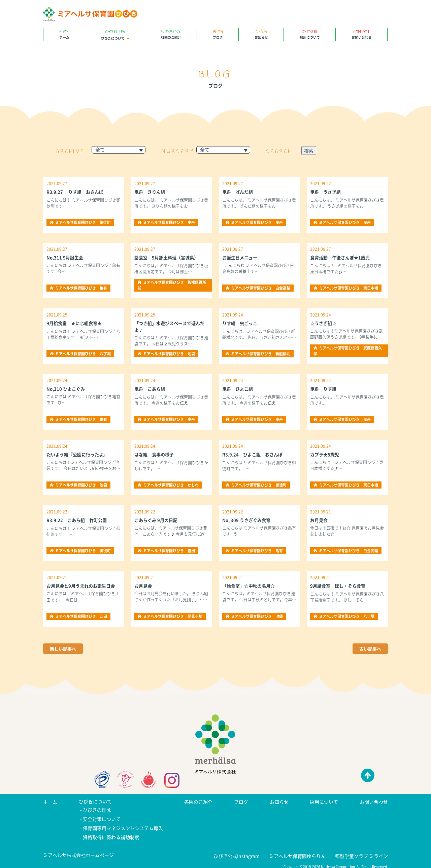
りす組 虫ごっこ (241, 323)
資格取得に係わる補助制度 (111, 834)
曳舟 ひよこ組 (239, 389)
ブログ (218, 34)
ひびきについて (115, 34)
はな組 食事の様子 (156, 454)
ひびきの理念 (97, 810)
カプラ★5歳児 (326, 454)
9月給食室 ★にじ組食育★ (76, 323)
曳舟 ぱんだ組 (239, 192)
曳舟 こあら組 (151, 389)
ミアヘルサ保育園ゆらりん (297, 852)
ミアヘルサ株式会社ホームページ (78, 852)
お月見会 (320, 520)
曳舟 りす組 (324, 389)
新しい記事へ (64, 649)
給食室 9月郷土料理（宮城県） (169, 257)
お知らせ (261, 34)
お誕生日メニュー (241, 257)
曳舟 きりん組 (151, 192)
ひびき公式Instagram (237, 852)
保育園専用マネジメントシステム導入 (123, 826)
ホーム (64, 34)
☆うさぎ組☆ (324, 323)
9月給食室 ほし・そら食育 (340, 586)
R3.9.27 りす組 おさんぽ (77, 192)
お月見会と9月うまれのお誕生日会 (83, 586)
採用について (310, 34)
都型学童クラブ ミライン (361, 852)
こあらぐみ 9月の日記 (157, 520)
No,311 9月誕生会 (66, 257)
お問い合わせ (361, 34)
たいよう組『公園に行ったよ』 (79, 454)
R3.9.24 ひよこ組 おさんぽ (255, 454)
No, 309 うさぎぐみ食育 (248, 520)
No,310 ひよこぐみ (67, 389)
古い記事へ (369, 649)
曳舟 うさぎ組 (327, 192)
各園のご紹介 (171, 34)
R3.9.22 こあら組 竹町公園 (79, 520)
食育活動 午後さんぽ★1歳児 (342, 257)
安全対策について (102, 818)
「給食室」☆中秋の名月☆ (251, 586)
